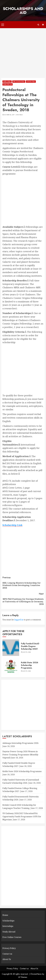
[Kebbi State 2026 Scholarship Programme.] (11, 667)
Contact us (7, 954)
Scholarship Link (12, 525)
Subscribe (43, 25)
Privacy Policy (9, 948)
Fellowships (7, 82)
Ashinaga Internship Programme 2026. (21, 743)
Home (5, 915)
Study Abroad (8, 84)
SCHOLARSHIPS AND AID (23, 11)
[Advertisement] (23, 54)
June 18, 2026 (27, 652)
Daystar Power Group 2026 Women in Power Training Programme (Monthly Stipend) (20, 755)
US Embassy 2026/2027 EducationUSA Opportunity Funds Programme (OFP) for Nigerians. (22, 816)
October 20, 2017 (9, 115)
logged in (19, 620)
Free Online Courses (12, 937)
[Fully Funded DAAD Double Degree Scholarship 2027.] (11, 648)
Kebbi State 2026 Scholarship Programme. (30, 665)
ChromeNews (36, 974)
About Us (7, 959)
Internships (8, 926)
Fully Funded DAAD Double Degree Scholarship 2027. (30, 646)
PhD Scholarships (19, 82)
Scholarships (31, 82)
